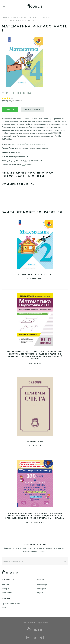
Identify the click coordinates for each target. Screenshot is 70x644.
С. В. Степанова (17, 93)
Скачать (10, 109)
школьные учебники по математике (32, 18)
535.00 (25, 165)
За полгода (42, 584)
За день (40, 593)
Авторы (5, 589)
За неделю (42, 589)
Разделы (6, 584)
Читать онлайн (32, 109)
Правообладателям (11, 603)
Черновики (7, 593)
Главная (6, 18)
